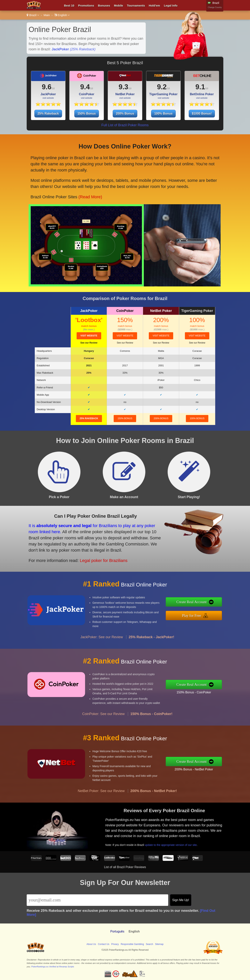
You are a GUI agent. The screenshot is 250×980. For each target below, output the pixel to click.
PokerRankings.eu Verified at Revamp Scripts (53, 967)
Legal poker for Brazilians (98, 558)
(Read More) (89, 194)
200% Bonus (125, 114)
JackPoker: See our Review (102, 642)
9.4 (85, 87)
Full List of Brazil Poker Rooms (125, 125)
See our (89, 343)
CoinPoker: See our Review (103, 718)
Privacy (115, 944)
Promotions (86, 5)
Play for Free (196, 615)
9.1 (200, 87)
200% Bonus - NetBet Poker (198, 768)
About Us (91, 944)
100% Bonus (163, 114)
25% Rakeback (48, 114)
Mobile (118, 5)
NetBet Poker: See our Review (101, 795)
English (62, 15)
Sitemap (159, 944)
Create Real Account (196, 602)
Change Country (215, 7)
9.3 (123, 87)
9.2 (162, 87)
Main (47, 15)
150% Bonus (87, 114)
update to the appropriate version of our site (175, 843)
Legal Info (171, 5)
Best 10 (69, 5)
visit (89, 336)
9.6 (47, 87)
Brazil (33, 15)
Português (117, 931)
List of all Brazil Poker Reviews (125, 867)
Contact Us (104, 944)
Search (149, 944)
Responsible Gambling (132, 944)
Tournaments (136, 5)
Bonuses (104, 5)
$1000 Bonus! (202, 114)
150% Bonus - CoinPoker (199, 692)
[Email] (97, 900)
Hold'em (154, 5)
